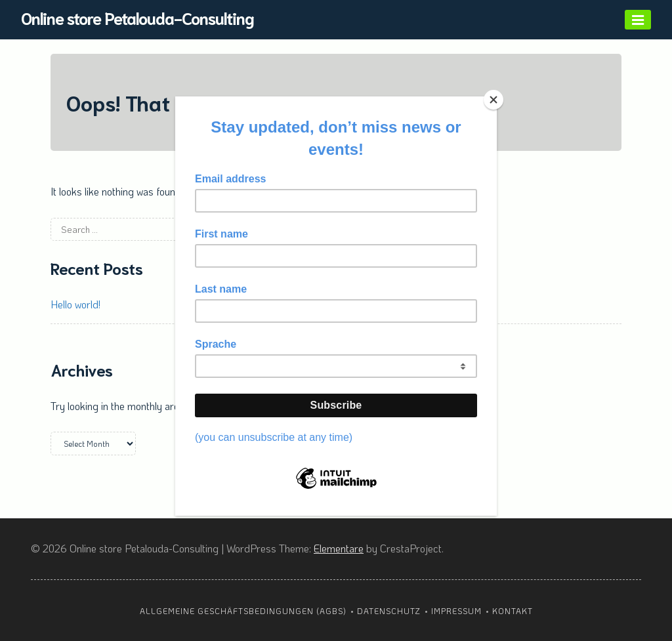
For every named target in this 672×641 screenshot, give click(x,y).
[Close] (493, 100)
